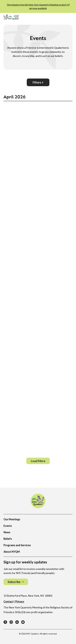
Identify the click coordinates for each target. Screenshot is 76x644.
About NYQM (12, 552)
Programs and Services (17, 545)
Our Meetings (12, 519)
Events (8, 526)
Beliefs (8, 539)
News (7, 532)
